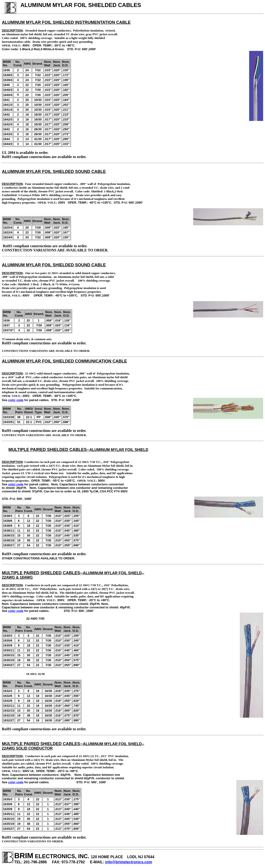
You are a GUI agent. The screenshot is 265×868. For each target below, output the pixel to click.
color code (16, 400)
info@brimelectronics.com (129, 862)
